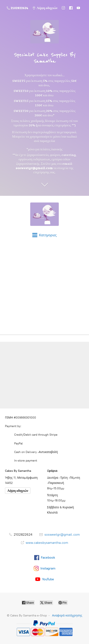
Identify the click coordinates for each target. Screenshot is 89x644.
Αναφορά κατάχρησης (67, 616)
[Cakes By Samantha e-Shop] (44, 214)
